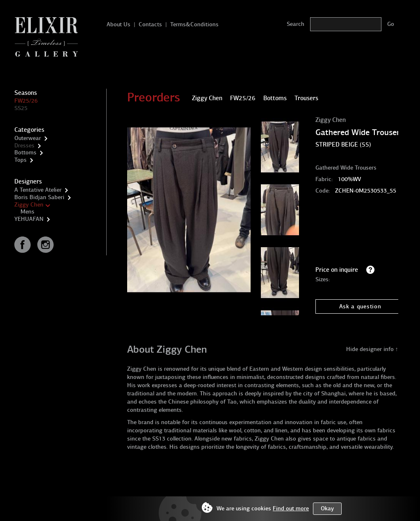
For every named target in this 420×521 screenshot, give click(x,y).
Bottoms (25, 153)
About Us (119, 24)
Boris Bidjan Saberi (39, 197)
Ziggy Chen (29, 205)
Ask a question (360, 306)
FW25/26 (26, 101)
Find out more (291, 508)
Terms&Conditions (194, 24)
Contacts (150, 24)
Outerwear (28, 138)
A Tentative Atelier (38, 190)
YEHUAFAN (29, 219)
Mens (27, 212)
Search (296, 24)
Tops (21, 160)
